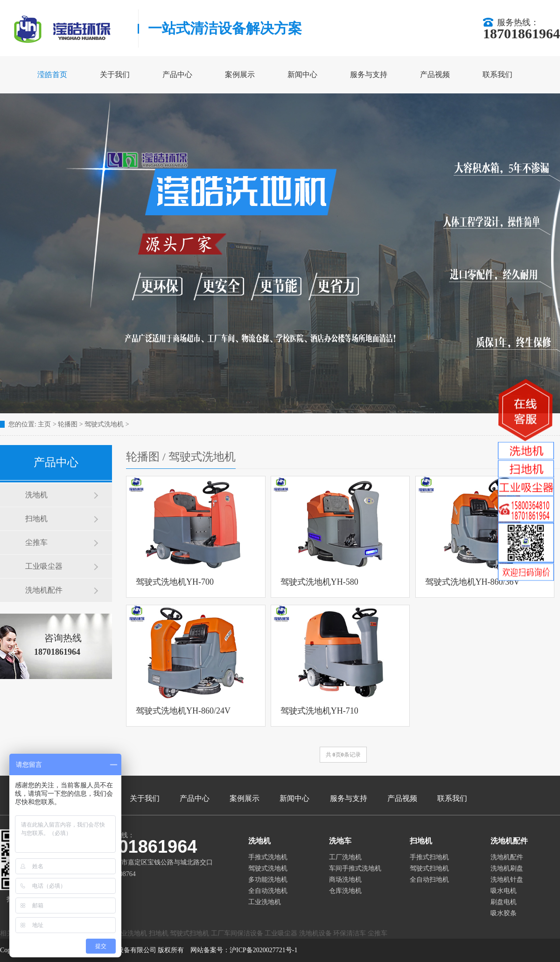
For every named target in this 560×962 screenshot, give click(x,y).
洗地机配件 (44, 590)
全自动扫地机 (429, 880)
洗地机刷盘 (507, 868)
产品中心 (177, 74)
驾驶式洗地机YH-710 (319, 711)
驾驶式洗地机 (104, 424)
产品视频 (435, 74)
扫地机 (36, 519)
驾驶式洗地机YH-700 (175, 582)
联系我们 (497, 74)
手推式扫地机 (429, 857)
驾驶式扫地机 (429, 868)
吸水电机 (504, 891)
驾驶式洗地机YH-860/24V (183, 711)
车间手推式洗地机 (355, 868)
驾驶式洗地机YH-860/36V (472, 582)
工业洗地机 (265, 902)
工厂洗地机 (345, 857)
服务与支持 (369, 74)
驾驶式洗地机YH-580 (319, 582)
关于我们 (115, 74)
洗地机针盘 (507, 880)
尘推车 (36, 542)
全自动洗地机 (268, 891)
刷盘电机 (504, 902)
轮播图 (68, 424)
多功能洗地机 (268, 880)
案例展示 (240, 74)
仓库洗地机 (345, 891)
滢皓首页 (52, 74)
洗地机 (36, 495)
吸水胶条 (504, 913)
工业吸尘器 (44, 566)
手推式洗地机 (268, 857)
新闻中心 (302, 74)
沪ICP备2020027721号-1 (263, 950)
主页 (44, 424)
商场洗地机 (345, 880)
